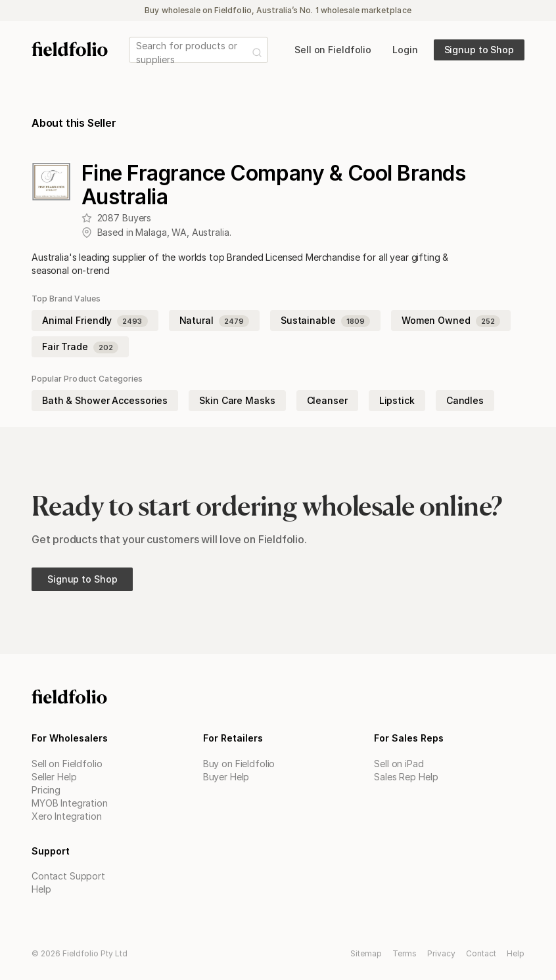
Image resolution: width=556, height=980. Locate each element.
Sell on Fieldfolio (67, 764)
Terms (405, 953)
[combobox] (137, 53)
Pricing (46, 790)
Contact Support (68, 876)
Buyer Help (226, 777)
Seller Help (54, 777)
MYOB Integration (70, 803)
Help (41, 889)
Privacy (441, 953)
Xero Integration (67, 816)
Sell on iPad (399, 764)
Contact (481, 953)
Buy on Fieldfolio (239, 764)
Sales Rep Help (406, 777)
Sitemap (366, 953)
